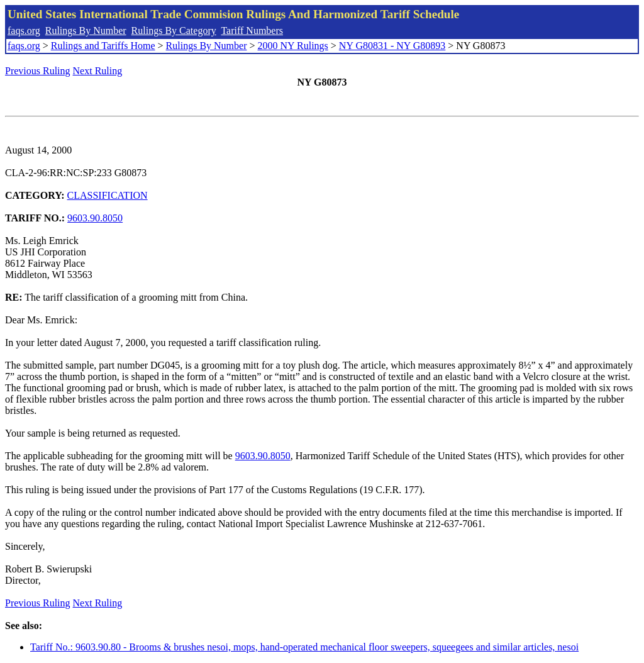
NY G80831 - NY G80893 (392, 46)
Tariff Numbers (252, 31)
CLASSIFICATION (108, 195)
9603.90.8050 (95, 218)
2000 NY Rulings (293, 46)
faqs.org (24, 31)
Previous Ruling (38, 71)
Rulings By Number (86, 31)
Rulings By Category (174, 31)
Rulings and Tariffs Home (103, 46)
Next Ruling (98, 71)
